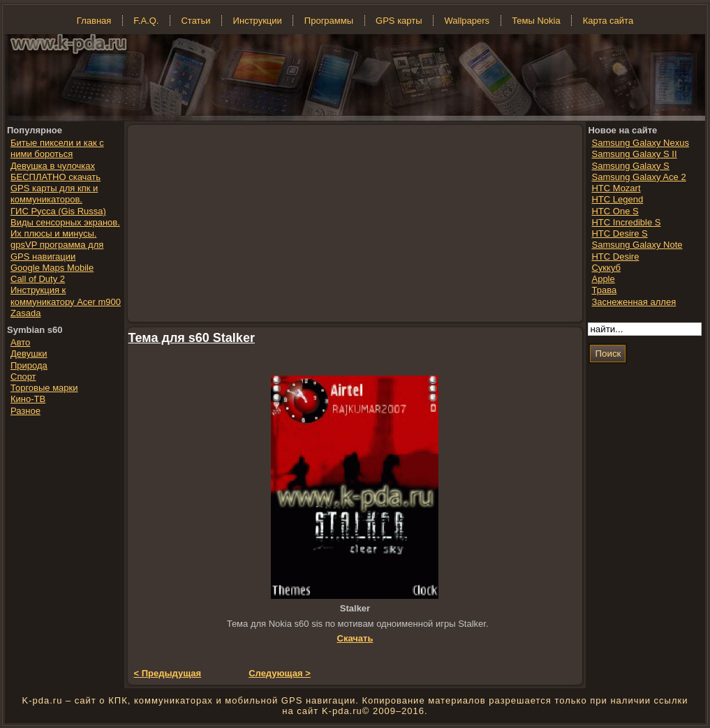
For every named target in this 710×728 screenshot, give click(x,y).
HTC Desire (615, 257)
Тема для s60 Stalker (192, 338)
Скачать (355, 638)
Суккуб (606, 268)
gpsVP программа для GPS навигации (57, 250)
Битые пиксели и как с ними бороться (57, 148)
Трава (604, 290)
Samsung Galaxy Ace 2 (638, 177)
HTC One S (615, 211)
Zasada (25, 313)
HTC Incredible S (626, 222)
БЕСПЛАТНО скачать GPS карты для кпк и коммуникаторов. (56, 188)
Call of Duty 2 (38, 279)
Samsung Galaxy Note (637, 245)
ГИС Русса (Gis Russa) (58, 211)
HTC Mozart (616, 188)
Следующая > (280, 673)
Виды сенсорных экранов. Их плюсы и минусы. (65, 228)
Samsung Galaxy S (630, 166)
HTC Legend (617, 199)
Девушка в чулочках (53, 166)
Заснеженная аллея (634, 302)
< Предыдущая (168, 673)
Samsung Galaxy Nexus (640, 143)
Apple (603, 279)
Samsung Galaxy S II (634, 154)
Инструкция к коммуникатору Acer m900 (66, 296)
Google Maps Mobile (52, 268)
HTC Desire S (619, 233)
